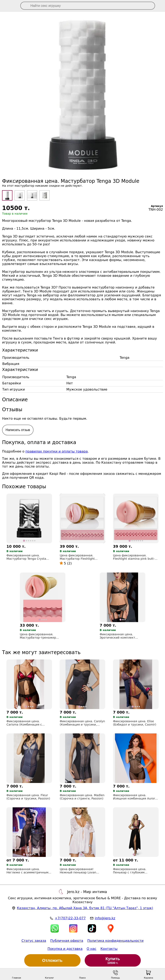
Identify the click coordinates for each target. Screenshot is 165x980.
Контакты (109, 949)
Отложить (52, 960)
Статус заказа (34, 941)
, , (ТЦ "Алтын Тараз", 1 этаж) (85, 908)
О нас (92, 949)
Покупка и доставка (65, 949)
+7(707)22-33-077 (70, 918)
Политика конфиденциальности (116, 941)
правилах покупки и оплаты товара (57, 451)
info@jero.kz (105, 918)
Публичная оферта (67, 941)
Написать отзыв (18, 430)
